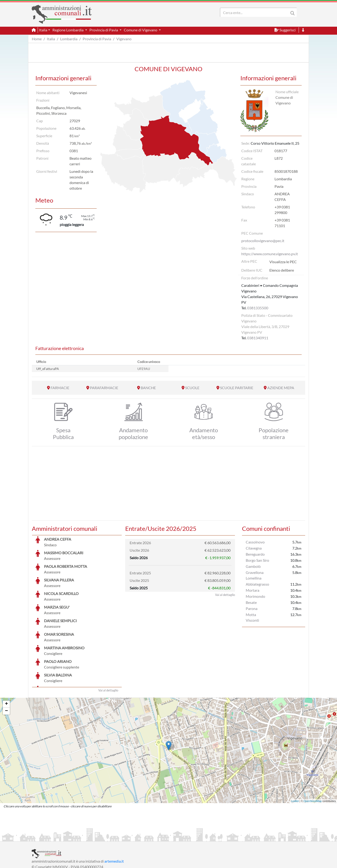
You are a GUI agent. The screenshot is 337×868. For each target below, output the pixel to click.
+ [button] (6, 669)
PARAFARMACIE (104, 388)
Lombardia (69, 39)
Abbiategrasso (257, 584)
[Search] (255, 12)
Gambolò (253, 566)
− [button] (6, 676)
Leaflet (295, 766)
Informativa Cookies (124, 837)
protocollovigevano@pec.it (263, 241)
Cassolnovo (255, 542)
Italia (51, 39)
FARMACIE (60, 388)
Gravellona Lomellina (255, 575)
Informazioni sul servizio (51, 837)
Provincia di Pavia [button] (104, 30)
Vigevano (124, 39)
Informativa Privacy (89, 837)
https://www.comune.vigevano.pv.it (270, 254)
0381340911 (258, 338)
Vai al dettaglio (108, 655)
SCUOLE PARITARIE (237, 388)
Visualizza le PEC (283, 262)
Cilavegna (254, 548)
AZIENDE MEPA (281, 388)
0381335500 (258, 308)
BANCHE (148, 388)
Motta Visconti (252, 617)
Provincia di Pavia (97, 39)
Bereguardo (255, 554)
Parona (252, 608)
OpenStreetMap (313, 766)
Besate (251, 602)
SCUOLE (192, 388)
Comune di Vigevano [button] (141, 30)
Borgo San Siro (257, 560)
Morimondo (255, 596)
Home (37, 39)
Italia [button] (43, 30)
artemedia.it (114, 826)
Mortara (253, 590)
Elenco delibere (282, 270)
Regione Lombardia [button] (68, 30)
